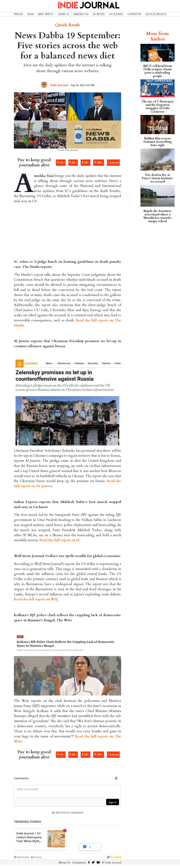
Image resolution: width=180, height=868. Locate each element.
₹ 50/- (86, 163)
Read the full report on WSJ (36, 599)
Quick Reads (156, 14)
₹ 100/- (99, 163)
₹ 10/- (61, 163)
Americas (81, 14)
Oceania (116, 14)
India (18, 14)
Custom (113, 163)
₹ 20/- (73, 163)
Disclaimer (79, 863)
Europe (99, 14)
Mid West (46, 14)
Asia (30, 14)
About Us (64, 863)
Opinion (134, 14)
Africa (63, 14)
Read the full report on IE (60, 540)
